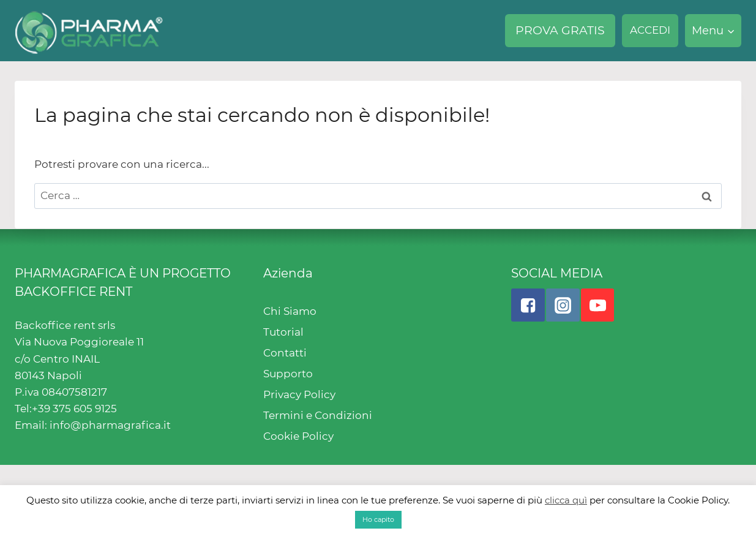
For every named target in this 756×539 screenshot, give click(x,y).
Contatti (285, 353)
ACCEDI (650, 30)
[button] (731, 31)
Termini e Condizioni (318, 415)
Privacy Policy (299, 394)
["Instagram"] (563, 305)
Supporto (288, 374)
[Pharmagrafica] (89, 31)
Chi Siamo (290, 311)
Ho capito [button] (378, 519)
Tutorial (283, 332)
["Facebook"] (528, 305)
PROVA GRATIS (560, 30)
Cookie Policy (298, 436)
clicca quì (566, 500)
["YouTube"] (597, 305)
